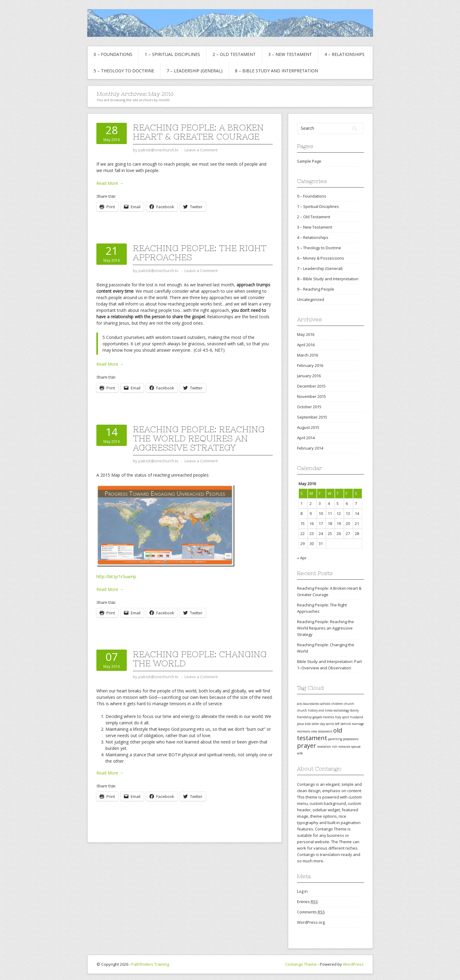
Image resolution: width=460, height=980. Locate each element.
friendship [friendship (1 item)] (304, 717)
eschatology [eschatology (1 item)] (341, 710)
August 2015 (308, 427)
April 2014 (306, 438)
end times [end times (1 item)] (326, 710)
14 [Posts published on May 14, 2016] (357, 513)
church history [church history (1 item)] (307, 710)
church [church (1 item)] (349, 704)
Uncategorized (311, 299)
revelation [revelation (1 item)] (324, 747)
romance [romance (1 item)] (344, 747)
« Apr (302, 558)
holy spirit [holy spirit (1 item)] (342, 717)
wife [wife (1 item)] (300, 753)
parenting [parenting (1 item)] (335, 739)
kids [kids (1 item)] (308, 724)
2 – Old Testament (234, 54)
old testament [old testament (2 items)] (320, 734)
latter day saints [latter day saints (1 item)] (323, 724)
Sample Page (309, 161)
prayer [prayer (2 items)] (307, 745)
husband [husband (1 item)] (357, 717)
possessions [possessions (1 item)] (351, 739)
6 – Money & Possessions (321, 258)
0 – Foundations (113, 54)
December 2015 (311, 386)
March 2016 (308, 355)
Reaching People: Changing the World (200, 659)
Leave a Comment (201, 150)
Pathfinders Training (150, 964)
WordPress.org (311, 922)
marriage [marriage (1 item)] (358, 724)
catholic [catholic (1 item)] (325, 704)
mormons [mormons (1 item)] (304, 731)
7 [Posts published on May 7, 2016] (356, 503)
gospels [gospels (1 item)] (317, 717)
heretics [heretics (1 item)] (329, 717)
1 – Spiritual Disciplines (172, 54)
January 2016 (309, 376)
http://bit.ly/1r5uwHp (116, 576)
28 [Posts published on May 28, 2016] (357, 533)
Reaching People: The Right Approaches (200, 253)
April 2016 (306, 345)
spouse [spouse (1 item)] (356, 747)
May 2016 (306, 334)
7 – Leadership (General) (195, 71)
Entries (308, 902)
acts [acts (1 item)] (300, 704)
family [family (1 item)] (355, 710)
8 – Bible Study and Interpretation (277, 71)
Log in (302, 891)
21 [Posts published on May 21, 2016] (357, 523)
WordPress (353, 964)
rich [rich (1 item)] (335, 747)
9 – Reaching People (316, 289)
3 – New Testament (290, 54)
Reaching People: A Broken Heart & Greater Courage (198, 132)
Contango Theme (301, 964)
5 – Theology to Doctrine (124, 71)
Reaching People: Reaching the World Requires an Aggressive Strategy (199, 438)
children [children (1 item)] (337, 704)
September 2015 (312, 417)
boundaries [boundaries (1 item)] (311, 704)
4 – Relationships (344, 54)
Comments (311, 912)
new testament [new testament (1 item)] (322, 731)
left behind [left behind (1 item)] (343, 724)
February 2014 (310, 448)
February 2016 (310, 365)
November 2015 (311, 396)
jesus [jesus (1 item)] (301, 724)
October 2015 (309, 407)
